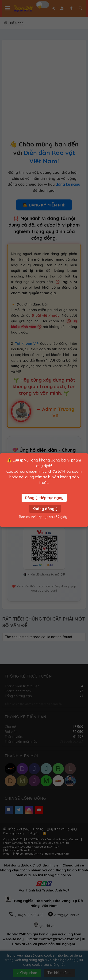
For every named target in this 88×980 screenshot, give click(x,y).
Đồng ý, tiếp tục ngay (44, 498)
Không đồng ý (45, 509)
